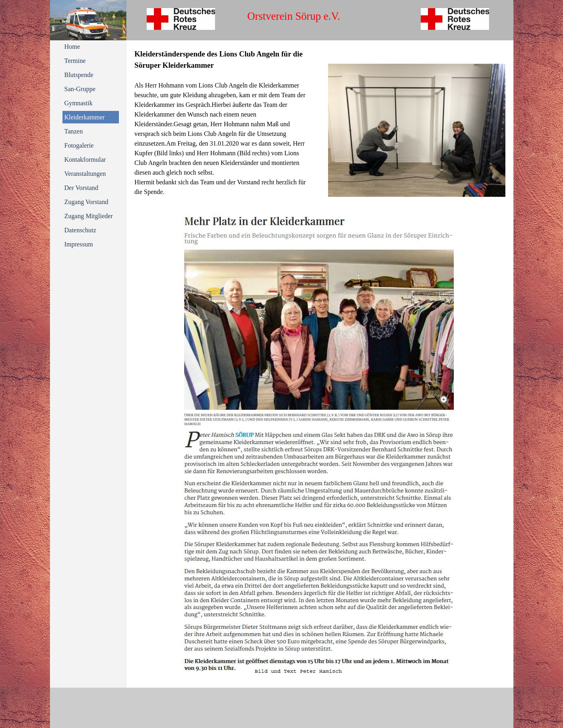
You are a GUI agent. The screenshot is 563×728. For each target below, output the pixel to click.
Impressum (79, 244)
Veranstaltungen (85, 174)
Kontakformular (85, 160)
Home (72, 47)
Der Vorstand (81, 188)
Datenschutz (80, 230)
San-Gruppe (80, 89)
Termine (75, 61)
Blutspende (79, 75)
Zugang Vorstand (86, 202)
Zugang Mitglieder (89, 216)
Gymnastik (79, 103)
